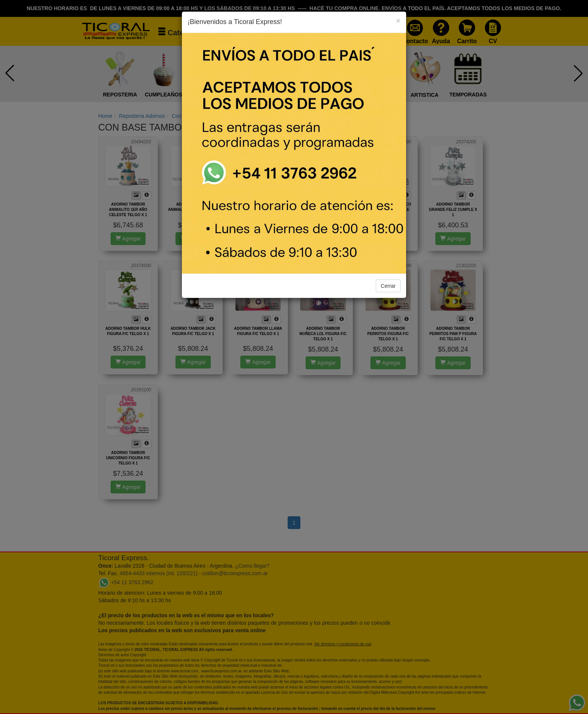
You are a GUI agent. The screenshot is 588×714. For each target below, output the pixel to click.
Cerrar (388, 286)
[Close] (398, 20)
